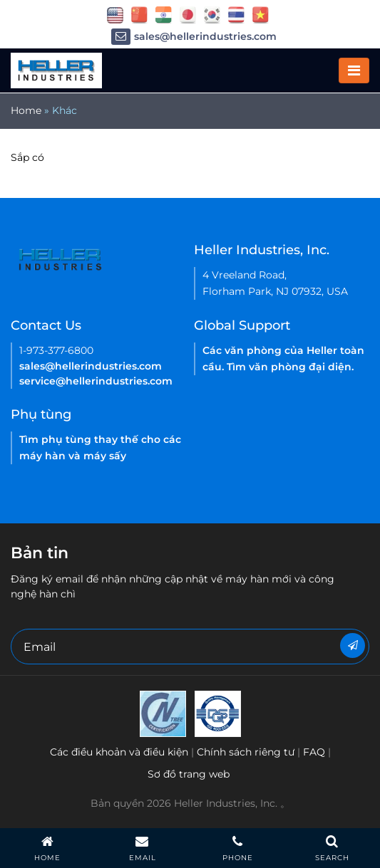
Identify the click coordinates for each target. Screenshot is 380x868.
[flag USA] (115, 14)
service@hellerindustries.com (96, 381)
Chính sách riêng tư (246, 752)
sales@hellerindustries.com (194, 37)
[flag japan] (188, 14)
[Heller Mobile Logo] (56, 70)
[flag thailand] (236, 14)
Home (26, 110)
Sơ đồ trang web (189, 774)
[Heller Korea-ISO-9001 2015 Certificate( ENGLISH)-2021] (163, 713)
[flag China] (139, 14)
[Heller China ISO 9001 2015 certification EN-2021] (218, 713)
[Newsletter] (353, 645)
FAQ (314, 752)
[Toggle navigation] (354, 70)
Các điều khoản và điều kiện (119, 752)
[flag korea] (212, 14)
